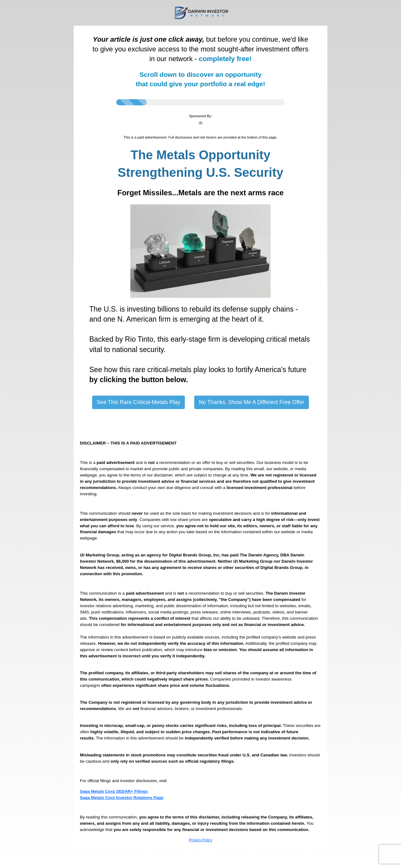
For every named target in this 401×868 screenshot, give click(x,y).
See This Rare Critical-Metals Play (138, 402)
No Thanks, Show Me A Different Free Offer (252, 402)
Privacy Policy (201, 840)
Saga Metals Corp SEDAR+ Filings (114, 791)
